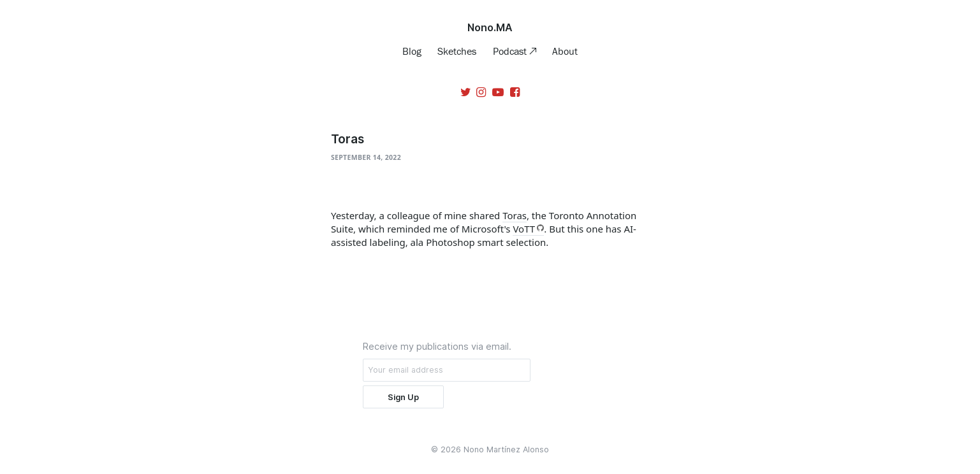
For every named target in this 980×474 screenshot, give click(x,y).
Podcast (511, 51)
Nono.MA (490, 27)
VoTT (524, 229)
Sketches (457, 51)
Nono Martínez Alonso (506, 449)
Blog (412, 51)
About (565, 51)
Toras (515, 215)
